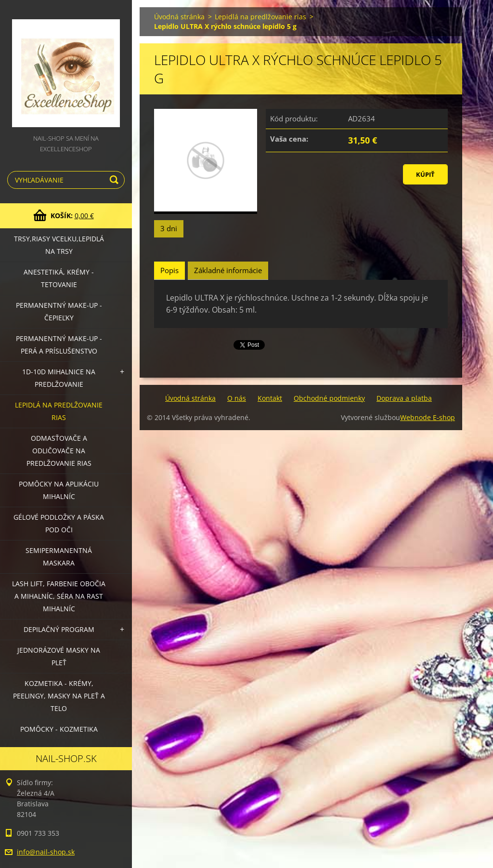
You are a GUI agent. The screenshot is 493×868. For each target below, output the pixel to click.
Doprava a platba (404, 398)
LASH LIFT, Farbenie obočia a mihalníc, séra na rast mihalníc (59, 596)
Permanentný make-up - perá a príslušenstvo (59, 345)
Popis (169, 270)
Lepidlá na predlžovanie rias (59, 411)
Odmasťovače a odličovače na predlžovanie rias (59, 451)
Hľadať (116, 180)
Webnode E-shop (428, 417)
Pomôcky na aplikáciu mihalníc (59, 490)
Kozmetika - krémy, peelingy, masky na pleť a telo (59, 696)
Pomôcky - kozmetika (59, 729)
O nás (237, 398)
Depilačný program (59, 629)
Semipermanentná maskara (59, 557)
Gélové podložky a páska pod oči (59, 523)
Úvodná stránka (179, 17)
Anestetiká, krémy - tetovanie (59, 278)
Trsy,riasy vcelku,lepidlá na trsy (59, 245)
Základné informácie (228, 270)
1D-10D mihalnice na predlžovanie (59, 378)
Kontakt (270, 398)
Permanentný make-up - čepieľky (59, 311)
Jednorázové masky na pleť (59, 656)
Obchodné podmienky (329, 398)
